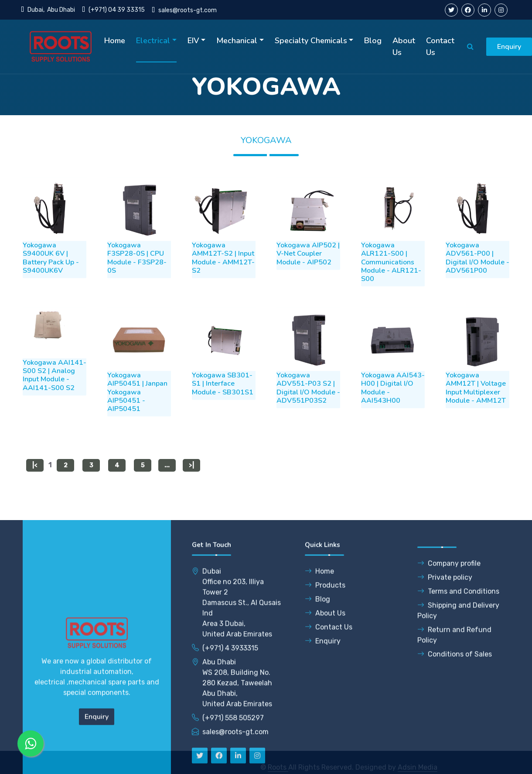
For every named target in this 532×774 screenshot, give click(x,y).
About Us (404, 46)
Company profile (449, 716)
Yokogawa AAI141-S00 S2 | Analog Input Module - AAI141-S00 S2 (55, 391)
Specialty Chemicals (311, 41)
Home (115, 41)
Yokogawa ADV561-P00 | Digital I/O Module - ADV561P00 (477, 274)
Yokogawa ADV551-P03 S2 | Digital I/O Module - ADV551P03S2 (308, 404)
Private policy (445, 730)
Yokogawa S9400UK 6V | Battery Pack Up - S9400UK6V (51, 274)
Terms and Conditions (458, 744)
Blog (373, 41)
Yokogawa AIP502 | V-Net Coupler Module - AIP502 (308, 269)
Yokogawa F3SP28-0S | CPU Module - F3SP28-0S (137, 274)
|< (35, 471)
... (167, 471)
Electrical (153, 41)
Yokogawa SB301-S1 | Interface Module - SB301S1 (223, 399)
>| (191, 471)
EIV (193, 41)
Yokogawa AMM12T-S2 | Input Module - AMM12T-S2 (223, 274)
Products (325, 738)
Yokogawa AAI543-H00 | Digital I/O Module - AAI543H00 (393, 404)
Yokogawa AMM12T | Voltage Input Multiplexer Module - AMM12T (476, 404)
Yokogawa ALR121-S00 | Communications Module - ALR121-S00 (391, 278)
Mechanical (237, 41)
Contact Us (440, 46)
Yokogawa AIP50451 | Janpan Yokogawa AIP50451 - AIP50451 (137, 408)
